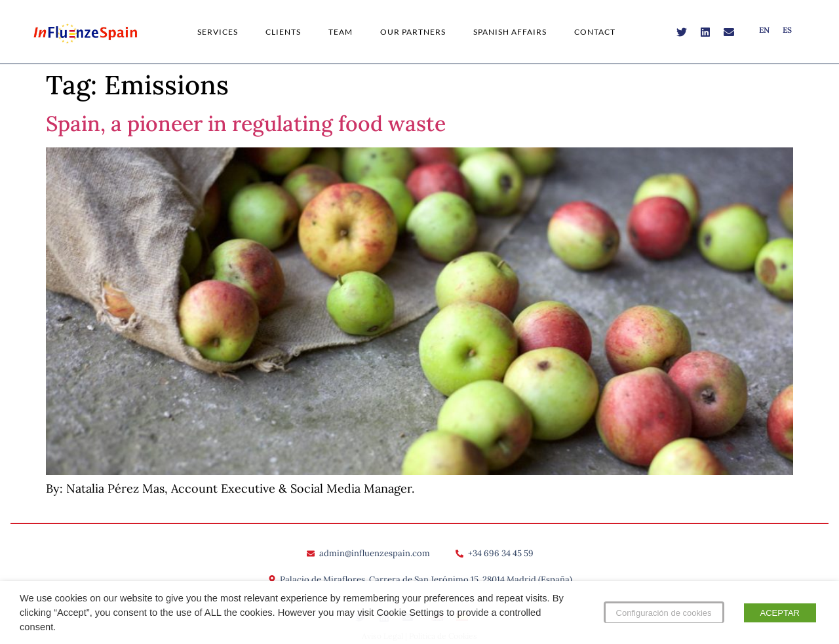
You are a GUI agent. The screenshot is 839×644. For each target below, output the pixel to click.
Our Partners (413, 32)
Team (341, 32)
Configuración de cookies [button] (664, 613)
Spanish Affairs (510, 32)
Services (218, 32)
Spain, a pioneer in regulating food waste (246, 123)
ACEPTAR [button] (780, 613)
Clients (283, 32)
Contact (595, 32)
